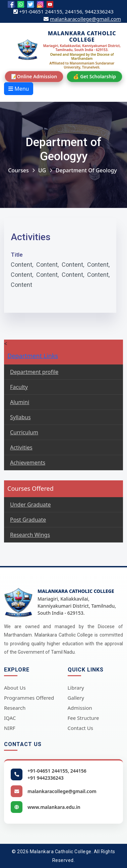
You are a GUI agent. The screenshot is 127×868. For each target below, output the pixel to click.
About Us (15, 688)
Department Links (33, 356)
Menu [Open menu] (19, 89)
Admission (80, 708)
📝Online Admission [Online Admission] (34, 76)
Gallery (76, 698)
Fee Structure (83, 718)
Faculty (19, 387)
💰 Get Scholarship (94, 76)
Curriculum (24, 432)
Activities (21, 447)
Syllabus (20, 417)
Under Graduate (30, 505)
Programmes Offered (29, 698)
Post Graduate (28, 520)
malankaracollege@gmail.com (85, 19)
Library (76, 688)
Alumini (20, 402)
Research (15, 708)
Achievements (28, 463)
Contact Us (80, 728)
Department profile (34, 372)
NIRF (10, 728)
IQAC (10, 718)
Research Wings (30, 535)
